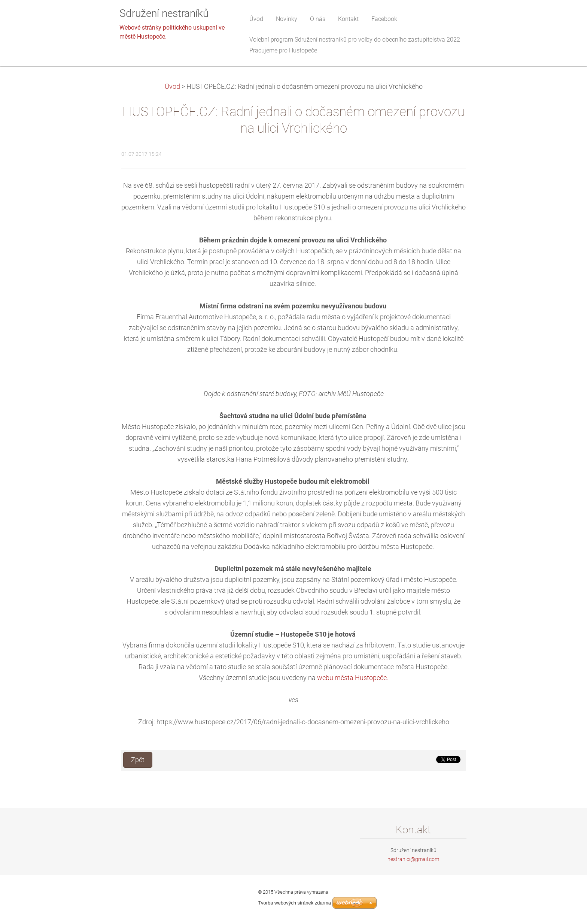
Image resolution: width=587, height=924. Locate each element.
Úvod (172, 87)
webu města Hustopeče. (353, 678)
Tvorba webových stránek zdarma (294, 903)
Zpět (138, 760)
